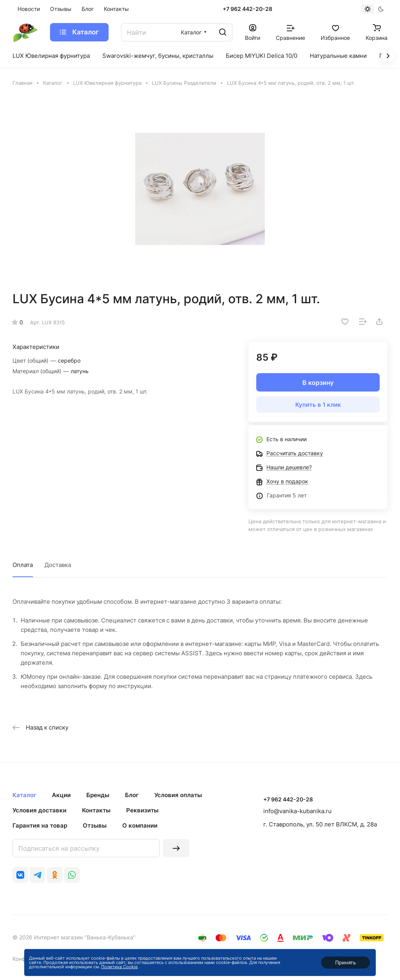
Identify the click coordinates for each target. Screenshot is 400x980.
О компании (140, 825)
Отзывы (95, 825)
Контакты (96, 810)
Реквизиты (142, 810)
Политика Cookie (119, 967)
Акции (61, 795)
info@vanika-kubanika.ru (297, 811)
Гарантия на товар (40, 825)
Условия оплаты (178, 795)
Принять (346, 962)
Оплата (23, 565)
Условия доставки (39, 810)
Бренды (98, 795)
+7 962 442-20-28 (247, 9)
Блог (132, 795)
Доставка (58, 565)
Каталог (24, 795)
